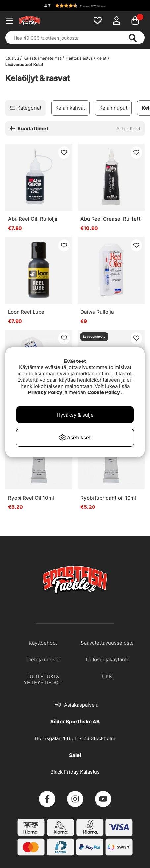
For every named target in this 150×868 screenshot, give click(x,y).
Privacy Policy (45, 392)
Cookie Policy (104, 392)
